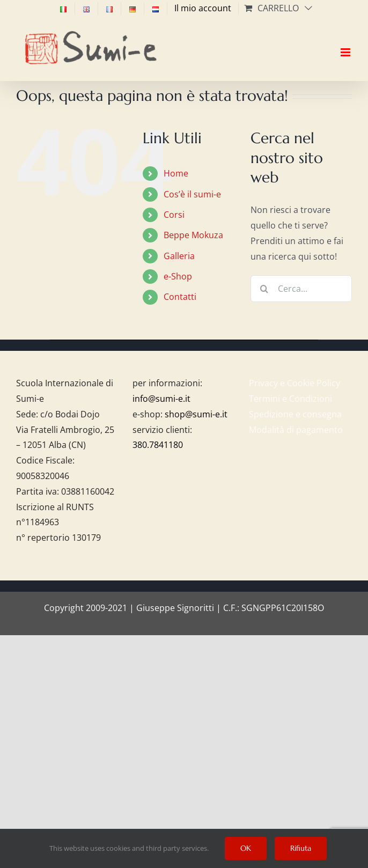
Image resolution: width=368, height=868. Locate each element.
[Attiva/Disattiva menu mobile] (346, 43)
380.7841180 (158, 445)
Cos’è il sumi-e (192, 194)
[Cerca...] (301, 289)
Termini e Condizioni (290, 399)
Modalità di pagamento (296, 430)
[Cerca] (264, 289)
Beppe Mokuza (193, 235)
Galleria (179, 256)
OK (246, 848)
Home (176, 173)
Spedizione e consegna (295, 414)
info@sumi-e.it (161, 399)
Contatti (180, 297)
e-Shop (178, 276)
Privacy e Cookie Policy (295, 383)
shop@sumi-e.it (196, 414)
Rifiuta (301, 848)
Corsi (174, 215)
